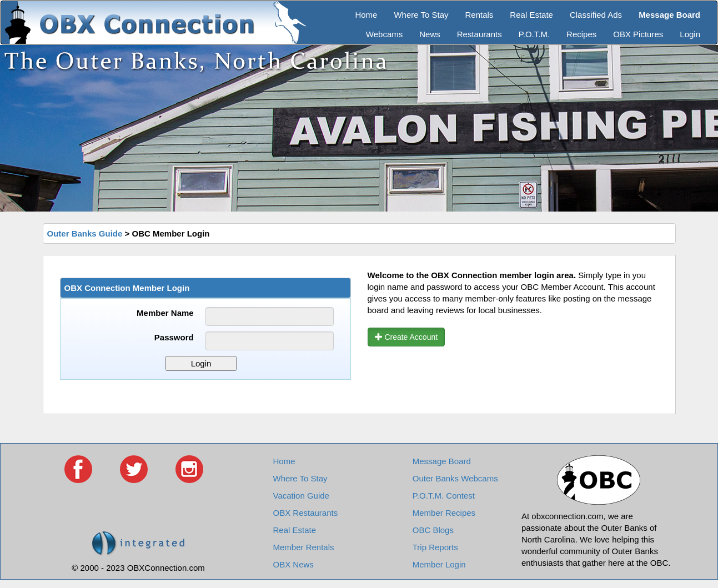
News (430, 34)
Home (366, 15)
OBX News (293, 564)
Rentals (479, 15)
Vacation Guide (301, 496)
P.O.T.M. (534, 34)
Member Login (439, 564)
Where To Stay (421, 15)
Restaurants (479, 34)
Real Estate (531, 15)
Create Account (406, 337)
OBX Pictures (638, 34)
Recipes (581, 34)
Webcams (384, 34)
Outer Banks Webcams (455, 478)
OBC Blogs (433, 530)
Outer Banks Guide (85, 233)
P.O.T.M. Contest (444, 496)
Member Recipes (444, 513)
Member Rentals (304, 547)
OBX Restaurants (306, 513)
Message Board (442, 461)
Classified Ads (596, 15)
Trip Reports (435, 547)
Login (690, 34)
